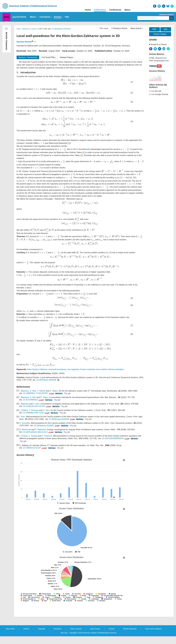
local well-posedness (57, 377)
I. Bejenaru (24, 399)
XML (166, 29)
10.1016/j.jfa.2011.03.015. (37, 414)
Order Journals (76, 636)
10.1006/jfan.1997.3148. (36, 420)
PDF (154, 29)
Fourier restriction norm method (94, 377)
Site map (64, 640)
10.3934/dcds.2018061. (47, 433)
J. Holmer (41, 399)
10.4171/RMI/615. (34, 407)
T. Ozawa (23, 444)
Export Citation (160, 34)
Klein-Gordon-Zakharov (37, 377)
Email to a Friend (159, 44)
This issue (104, 28)
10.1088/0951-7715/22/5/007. (39, 401)
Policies (26, 636)
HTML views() (158, 58)
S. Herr (33, 399)
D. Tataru (54, 399)
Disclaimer (58, 636)
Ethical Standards (130, 636)
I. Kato (22, 424)
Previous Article (119, 28)
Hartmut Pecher (24, 42)
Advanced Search (166, 15)
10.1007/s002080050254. (116, 446)
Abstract (28, 57)
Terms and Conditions (153, 636)
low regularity (73, 377)
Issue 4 (34, 29)
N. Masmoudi (25, 437)
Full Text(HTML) (49, 57)
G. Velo (46, 418)
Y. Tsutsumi (34, 418)
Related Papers (66, 57)
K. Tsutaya (33, 444)
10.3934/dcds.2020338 (61, 29)
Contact (112, 636)
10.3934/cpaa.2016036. (62, 427)
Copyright (41, 636)
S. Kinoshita (25, 431)
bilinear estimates (116, 377)
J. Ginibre (23, 418)
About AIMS (10, 636)
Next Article (137, 28)
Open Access (95, 636)
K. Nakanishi (41, 437)
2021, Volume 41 (23, 29)
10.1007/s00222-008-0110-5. (38, 440)
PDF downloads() (159, 61)
